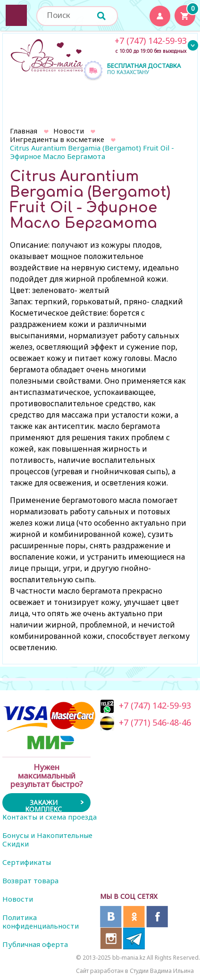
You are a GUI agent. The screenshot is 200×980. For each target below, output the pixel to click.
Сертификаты (27, 862)
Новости (69, 131)
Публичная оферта (35, 944)
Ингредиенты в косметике (57, 139)
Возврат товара (30, 880)
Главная (24, 131)
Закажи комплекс (43, 805)
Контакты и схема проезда (50, 817)
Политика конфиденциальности (41, 921)
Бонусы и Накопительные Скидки (47, 839)
